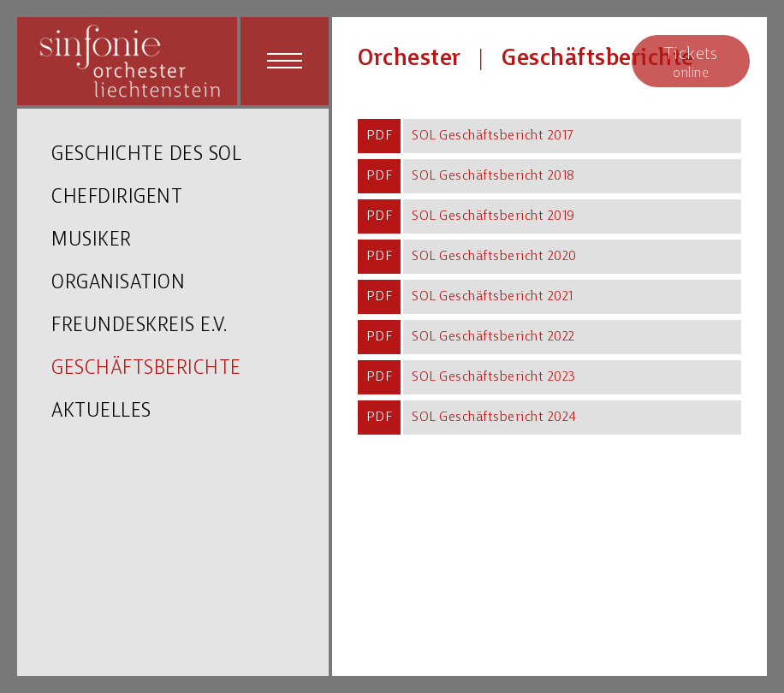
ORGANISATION (118, 284)
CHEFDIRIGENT (117, 198)
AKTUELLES (101, 412)
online (691, 62)
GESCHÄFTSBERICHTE (146, 369)
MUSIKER (92, 241)
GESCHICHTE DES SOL (146, 155)
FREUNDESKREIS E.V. (139, 326)
